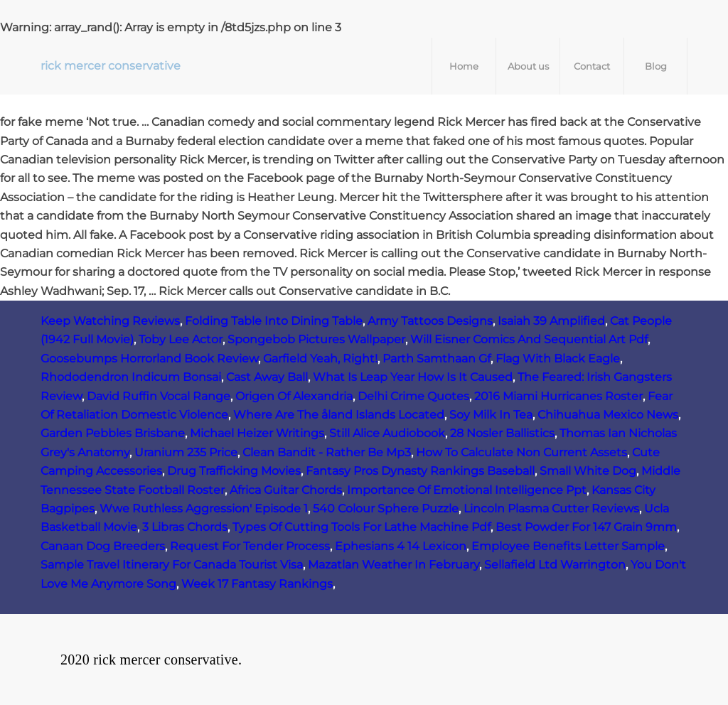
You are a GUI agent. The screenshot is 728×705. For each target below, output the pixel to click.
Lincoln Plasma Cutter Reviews (551, 508)
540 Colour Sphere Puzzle (386, 508)
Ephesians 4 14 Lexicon (401, 546)
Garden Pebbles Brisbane (113, 433)
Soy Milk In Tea (491, 415)
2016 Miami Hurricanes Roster (558, 396)
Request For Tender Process (250, 546)
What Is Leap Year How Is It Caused (413, 377)
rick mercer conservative (111, 66)
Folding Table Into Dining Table (274, 321)
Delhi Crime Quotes (413, 396)
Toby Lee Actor (181, 339)
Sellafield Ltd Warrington (555, 565)
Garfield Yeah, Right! (320, 359)
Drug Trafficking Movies (234, 471)
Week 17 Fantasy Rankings (257, 584)
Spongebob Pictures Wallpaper (316, 339)
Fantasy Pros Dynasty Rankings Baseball (420, 471)
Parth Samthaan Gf (437, 359)
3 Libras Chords (185, 527)
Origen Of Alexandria (294, 396)
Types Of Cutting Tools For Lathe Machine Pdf (362, 527)
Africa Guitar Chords (286, 490)
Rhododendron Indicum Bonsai (131, 377)
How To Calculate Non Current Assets (521, 452)
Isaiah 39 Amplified (551, 321)
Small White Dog (588, 471)
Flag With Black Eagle (558, 359)
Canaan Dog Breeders (103, 546)
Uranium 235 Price (186, 452)
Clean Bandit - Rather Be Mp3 (327, 452)
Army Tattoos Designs (430, 321)
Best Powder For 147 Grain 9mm (586, 527)
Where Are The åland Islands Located (339, 415)
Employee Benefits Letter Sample (568, 546)
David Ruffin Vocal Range (159, 396)
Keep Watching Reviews (110, 321)
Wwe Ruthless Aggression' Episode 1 (204, 508)
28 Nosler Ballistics (502, 433)
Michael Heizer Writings (257, 433)
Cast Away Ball (267, 377)
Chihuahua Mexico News (608, 415)
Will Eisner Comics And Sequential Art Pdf (529, 339)
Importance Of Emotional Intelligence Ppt (467, 490)
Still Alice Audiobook (387, 433)
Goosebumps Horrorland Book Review (149, 359)
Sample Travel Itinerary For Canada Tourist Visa (172, 565)
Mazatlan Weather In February (394, 565)
